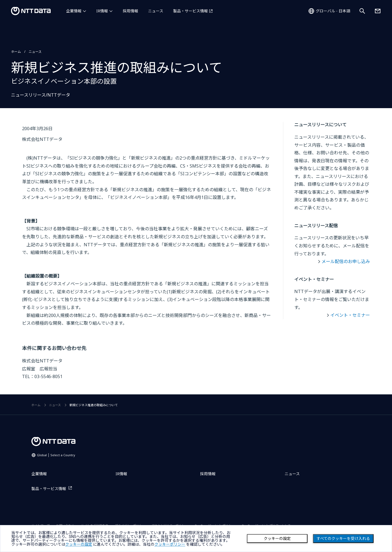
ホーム (16, 52)
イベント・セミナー (350, 315)
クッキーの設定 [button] (79, 544)
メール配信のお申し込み (346, 261)
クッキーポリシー (170, 544)
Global (56, 455)
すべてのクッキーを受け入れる (343, 539)
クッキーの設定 (277, 539)
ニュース (156, 11)
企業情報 (74, 11)
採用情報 (130, 11)
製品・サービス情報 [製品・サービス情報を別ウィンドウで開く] (190, 11)
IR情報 (102, 11)
